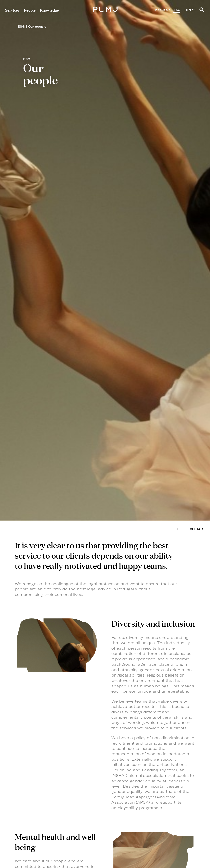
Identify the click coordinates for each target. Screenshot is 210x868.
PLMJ (105, 8)
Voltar (196, 529)
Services (12, 10)
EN (190, 10)
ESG (21, 26)
